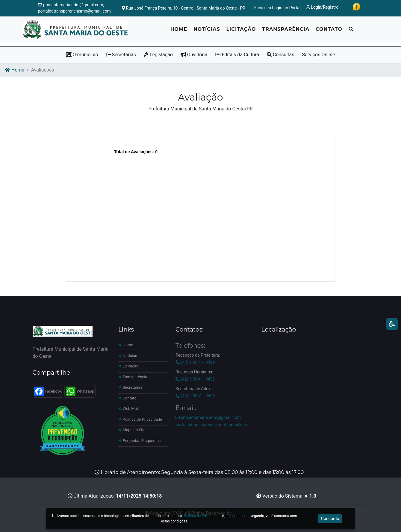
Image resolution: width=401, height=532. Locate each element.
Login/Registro (322, 7)
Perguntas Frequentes (139, 441)
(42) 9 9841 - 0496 (195, 396)
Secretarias (121, 55)
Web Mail (128, 409)
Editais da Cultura (237, 55)
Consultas (281, 55)
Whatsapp (80, 391)
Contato (329, 32)
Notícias (207, 32)
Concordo (330, 519)
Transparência (286, 32)
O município (82, 55)
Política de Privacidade (140, 419)
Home (179, 32)
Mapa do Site (132, 430)
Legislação (158, 55)
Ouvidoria (194, 55)
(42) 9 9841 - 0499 (195, 362)
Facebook (48, 391)
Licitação (241, 32)
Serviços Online (319, 55)
